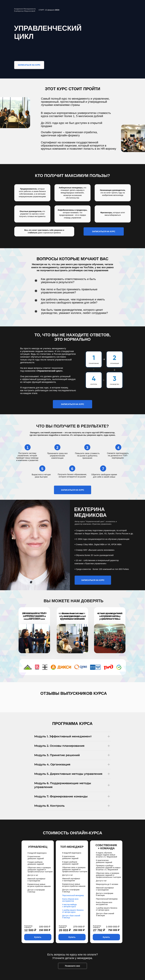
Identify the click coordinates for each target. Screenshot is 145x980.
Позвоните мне (72, 966)
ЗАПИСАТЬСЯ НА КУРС (29, 65)
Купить (38, 937)
